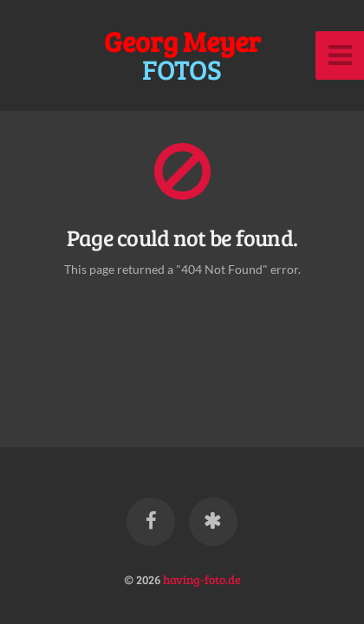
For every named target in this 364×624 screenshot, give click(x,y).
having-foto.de (202, 579)
